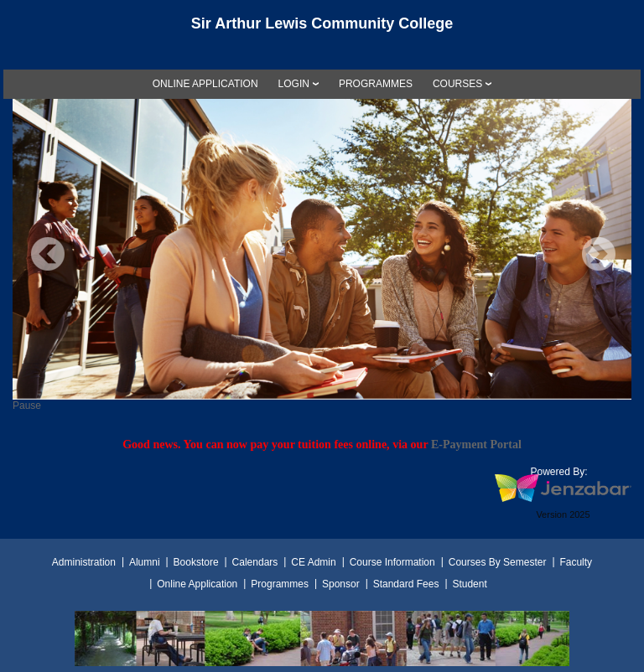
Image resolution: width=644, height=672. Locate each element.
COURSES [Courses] (457, 84)
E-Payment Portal (476, 444)
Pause (27, 406)
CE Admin (313, 562)
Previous (48, 254)
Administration (84, 562)
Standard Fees (406, 584)
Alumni (145, 562)
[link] (205, 84)
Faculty (576, 562)
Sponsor (341, 584)
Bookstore (196, 562)
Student (469, 584)
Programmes (280, 584)
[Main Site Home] (322, 28)
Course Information (392, 562)
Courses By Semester (498, 562)
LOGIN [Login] (294, 84)
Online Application (197, 584)
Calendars (255, 562)
